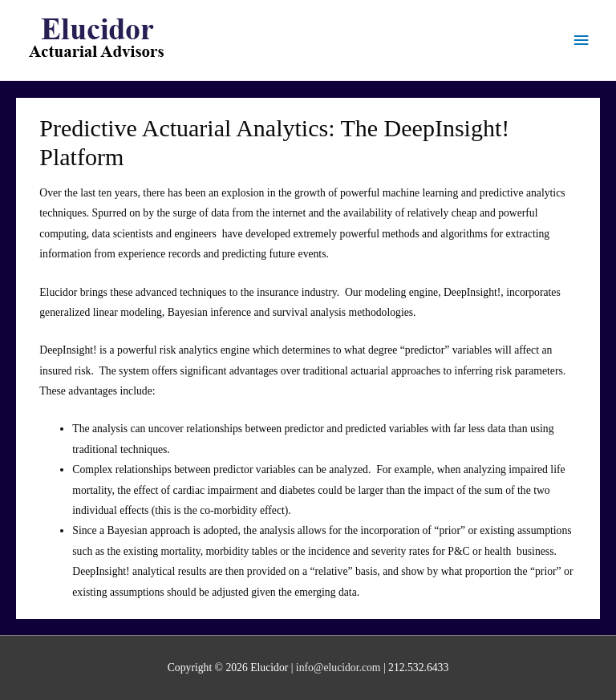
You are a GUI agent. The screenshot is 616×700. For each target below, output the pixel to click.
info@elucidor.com (338, 668)
